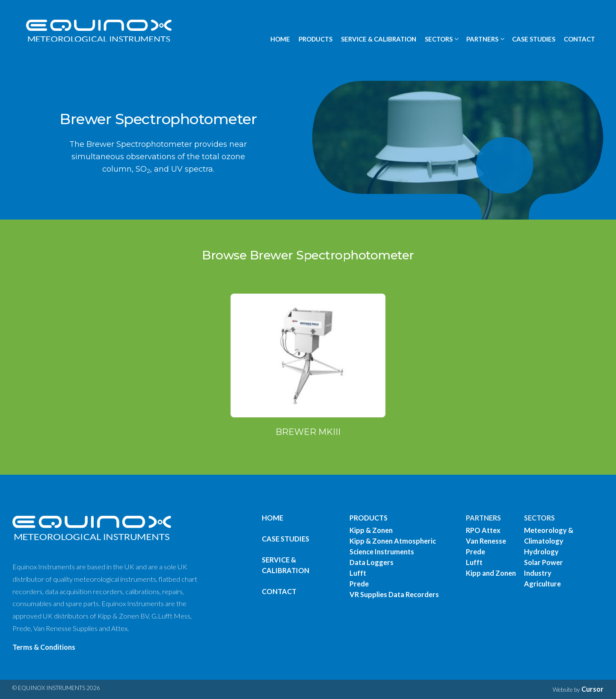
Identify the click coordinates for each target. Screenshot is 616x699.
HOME (280, 39)
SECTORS (539, 518)
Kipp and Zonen (491, 573)
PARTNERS (483, 518)
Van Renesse (486, 541)
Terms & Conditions (44, 647)
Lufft (358, 573)
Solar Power (543, 562)
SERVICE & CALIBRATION (379, 39)
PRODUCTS (315, 39)
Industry (538, 573)
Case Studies (286, 539)
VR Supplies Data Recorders (394, 594)
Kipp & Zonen (371, 530)
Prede (359, 584)
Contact (279, 591)
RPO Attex (483, 530)
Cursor (592, 689)
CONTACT (579, 39)
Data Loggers (372, 562)
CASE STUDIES (534, 39)
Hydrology (541, 552)
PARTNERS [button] (482, 39)
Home (272, 518)
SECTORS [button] (439, 39)
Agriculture (542, 584)
